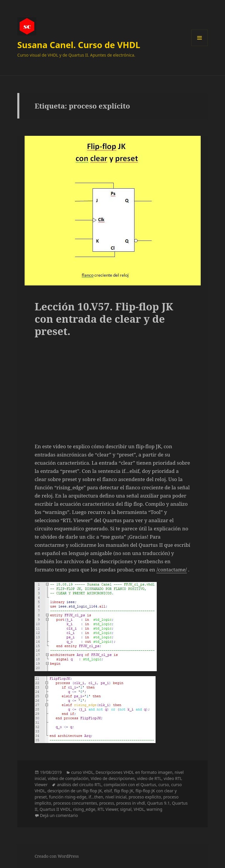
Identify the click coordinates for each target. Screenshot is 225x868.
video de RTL (149, 778)
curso (163, 785)
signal (126, 809)
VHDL (139, 809)
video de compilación (68, 778)
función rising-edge (68, 797)
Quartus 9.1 (158, 803)
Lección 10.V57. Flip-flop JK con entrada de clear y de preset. (104, 319)
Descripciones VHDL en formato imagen (134, 772)
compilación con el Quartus (130, 785)
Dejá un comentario (59, 815)
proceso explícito (145, 797)
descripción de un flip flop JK (75, 791)
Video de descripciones (113, 778)
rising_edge (84, 809)
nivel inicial (116, 797)
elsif (108, 791)
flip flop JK (124, 791)
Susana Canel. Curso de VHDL (79, 45)
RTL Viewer (108, 809)
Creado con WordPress (57, 856)
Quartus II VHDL (55, 809)
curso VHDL (82, 772)
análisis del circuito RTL (79, 785)
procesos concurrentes (75, 803)
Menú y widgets (200, 46)
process (107, 803)
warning (154, 809)
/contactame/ (172, 570)
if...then (96, 797)
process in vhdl (131, 803)
